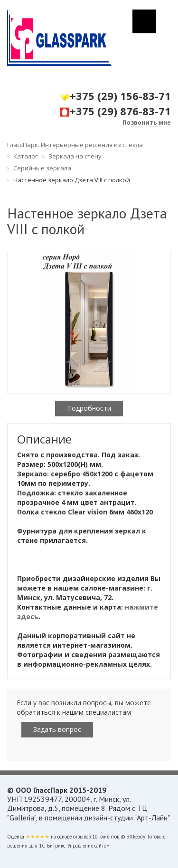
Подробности (89, 408)
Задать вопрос (57, 729)
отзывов (82, 837)
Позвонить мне (147, 123)
